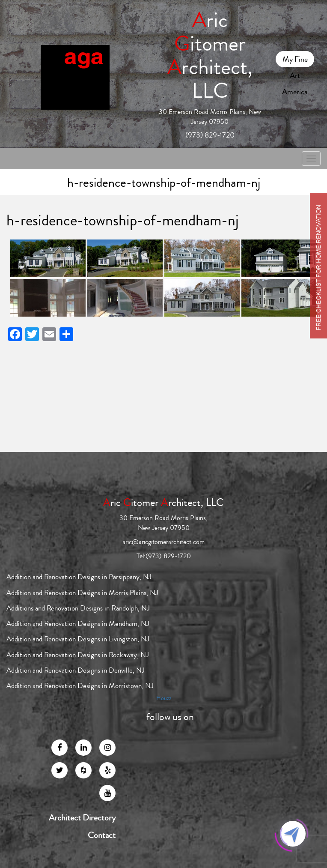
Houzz (164, 698)
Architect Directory (82, 818)
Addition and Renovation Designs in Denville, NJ (76, 670)
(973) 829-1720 (210, 135)
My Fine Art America (295, 60)
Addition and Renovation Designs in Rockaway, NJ (78, 655)
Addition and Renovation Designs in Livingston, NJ (78, 639)
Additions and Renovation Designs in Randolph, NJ (78, 608)
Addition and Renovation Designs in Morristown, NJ (80, 686)
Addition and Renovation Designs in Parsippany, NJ (79, 577)
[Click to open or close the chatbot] (293, 834)
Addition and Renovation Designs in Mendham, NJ (78, 624)
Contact (102, 835)
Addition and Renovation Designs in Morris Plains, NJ (82, 593)
